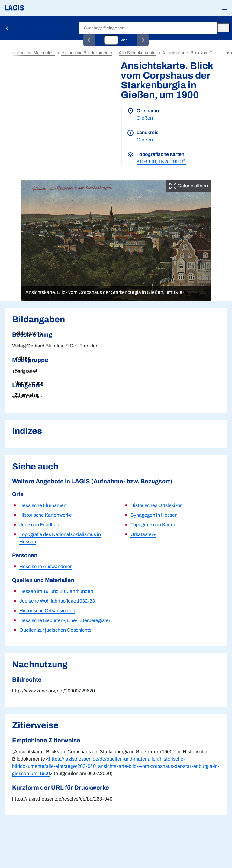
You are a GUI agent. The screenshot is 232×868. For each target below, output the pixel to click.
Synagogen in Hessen (154, 515)
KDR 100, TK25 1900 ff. (161, 161)
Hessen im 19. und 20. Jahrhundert (56, 591)
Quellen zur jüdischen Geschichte (55, 630)
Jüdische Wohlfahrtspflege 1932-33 (57, 601)
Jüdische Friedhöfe (40, 525)
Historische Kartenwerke (46, 515)
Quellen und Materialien (32, 53)
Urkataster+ (143, 534)
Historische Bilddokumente (46, 28)
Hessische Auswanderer (45, 566)
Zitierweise (26, 395)
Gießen (145, 118)
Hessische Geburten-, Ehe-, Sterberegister (65, 620)
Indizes (22, 358)
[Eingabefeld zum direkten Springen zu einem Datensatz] (111, 40)
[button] (224, 8)
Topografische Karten (153, 525)
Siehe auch (27, 371)
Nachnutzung (29, 383)
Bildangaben (28, 333)
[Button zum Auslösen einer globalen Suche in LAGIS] (224, 28)
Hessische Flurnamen (43, 505)
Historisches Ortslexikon (157, 505)
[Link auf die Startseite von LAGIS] (35, 8)
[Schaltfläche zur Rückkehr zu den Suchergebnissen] (8, 28)
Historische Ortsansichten (47, 611)
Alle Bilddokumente (137, 53)
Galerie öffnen (188, 186)
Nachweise (27, 346)
